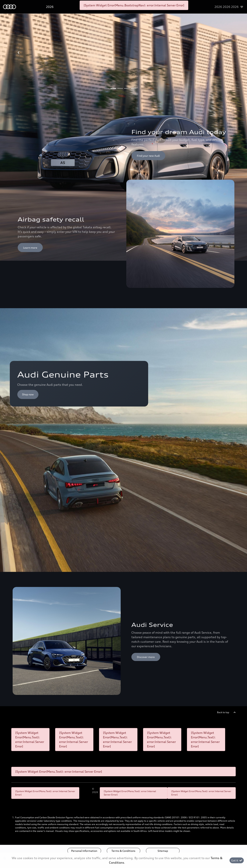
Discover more (146, 657)
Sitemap (163, 851)
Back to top (223, 712)
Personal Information (84, 851)
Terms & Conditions (123, 851)
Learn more (30, 248)
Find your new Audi (148, 156)
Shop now (28, 394)
